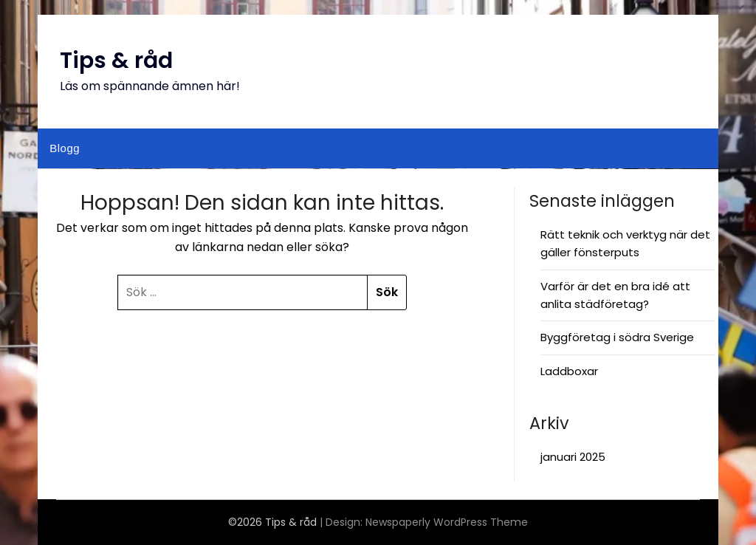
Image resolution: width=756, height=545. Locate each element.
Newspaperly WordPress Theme (447, 522)
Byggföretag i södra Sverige (617, 337)
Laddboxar (569, 371)
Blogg (65, 148)
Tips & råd (116, 61)
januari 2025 (573, 457)
